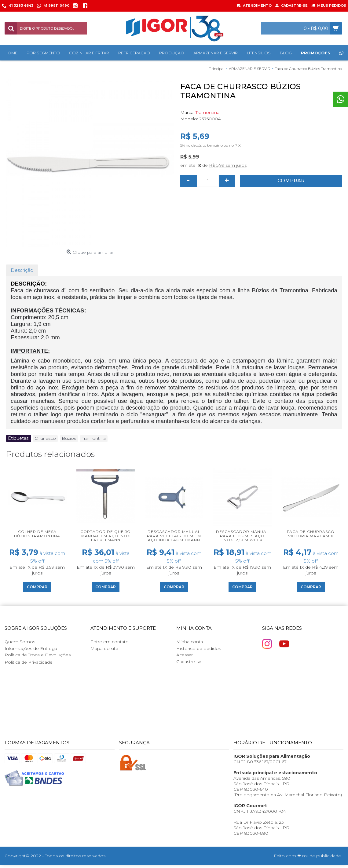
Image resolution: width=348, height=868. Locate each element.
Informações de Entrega (31, 648)
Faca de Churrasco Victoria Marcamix (311, 534)
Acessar (185, 655)
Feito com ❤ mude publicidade (307, 856)
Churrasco (45, 438)
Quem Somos (20, 642)
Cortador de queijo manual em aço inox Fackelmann (106, 536)
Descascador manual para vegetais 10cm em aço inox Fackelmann (174, 536)
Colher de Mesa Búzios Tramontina (37, 534)
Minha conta (190, 642)
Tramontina (207, 112)
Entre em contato (110, 642)
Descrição (22, 270)
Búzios (69, 438)
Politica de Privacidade (29, 662)
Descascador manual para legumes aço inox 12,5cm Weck (242, 536)
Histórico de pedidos (199, 648)
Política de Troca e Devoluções (38, 655)
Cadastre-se (189, 662)
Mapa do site (104, 648)
